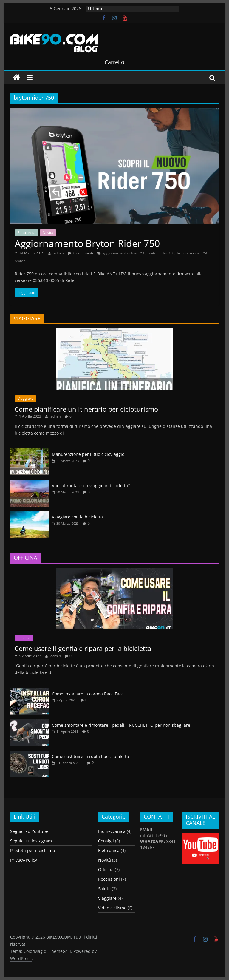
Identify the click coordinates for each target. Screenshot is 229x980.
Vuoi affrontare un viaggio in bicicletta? (91, 486)
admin (59, 253)
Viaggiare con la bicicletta (77, 517)
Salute (104, 889)
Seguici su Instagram (31, 841)
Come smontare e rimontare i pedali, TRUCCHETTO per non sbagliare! (122, 725)
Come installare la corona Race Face (88, 694)
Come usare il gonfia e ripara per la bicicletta (83, 648)
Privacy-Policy (24, 860)
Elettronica (27, 233)
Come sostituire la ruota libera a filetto (90, 756)
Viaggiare (25, 398)
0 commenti (80, 253)
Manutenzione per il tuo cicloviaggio (88, 454)
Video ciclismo (112, 908)
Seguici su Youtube (29, 831)
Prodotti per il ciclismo (33, 850)
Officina (24, 638)
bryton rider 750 (161, 253)
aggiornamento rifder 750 (124, 253)
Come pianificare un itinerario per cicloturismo (86, 409)
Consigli (106, 841)
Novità (48, 233)
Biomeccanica (112, 831)
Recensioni (109, 879)
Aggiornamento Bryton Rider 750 (87, 243)
